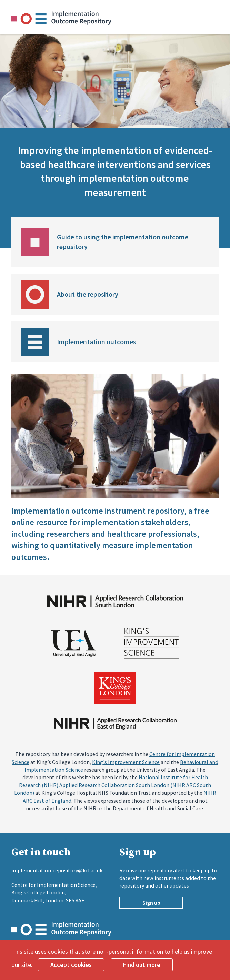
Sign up (151, 903)
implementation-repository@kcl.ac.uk (57, 870)
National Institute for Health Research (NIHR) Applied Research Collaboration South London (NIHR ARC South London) (113, 785)
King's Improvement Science (126, 762)
